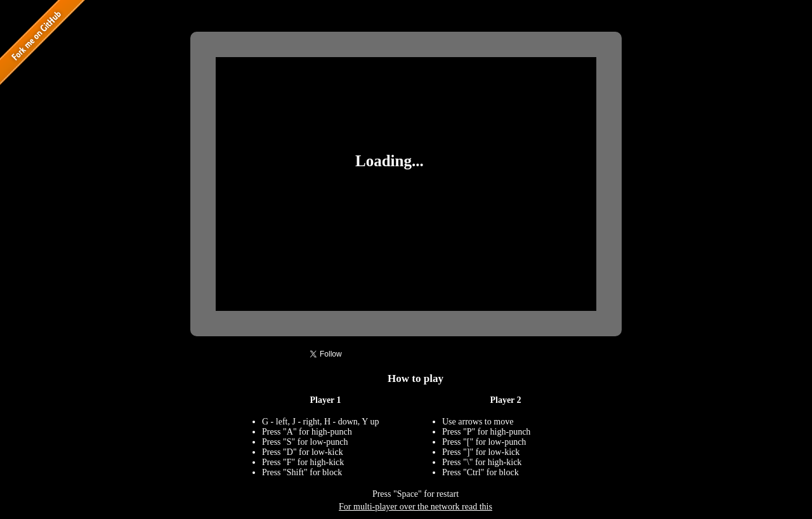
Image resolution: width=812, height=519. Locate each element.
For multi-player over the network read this (416, 507)
